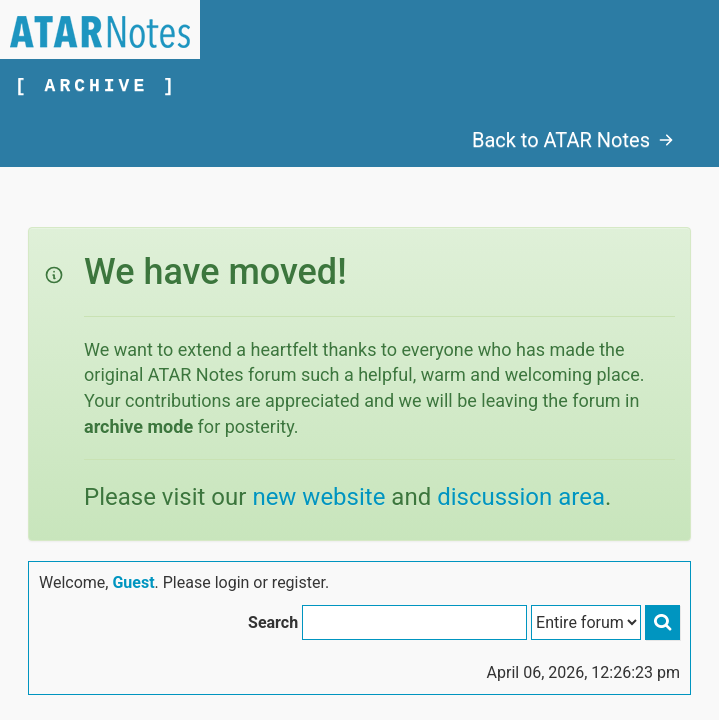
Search (273, 622)
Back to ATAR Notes (573, 140)
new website (318, 497)
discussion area (521, 497)
